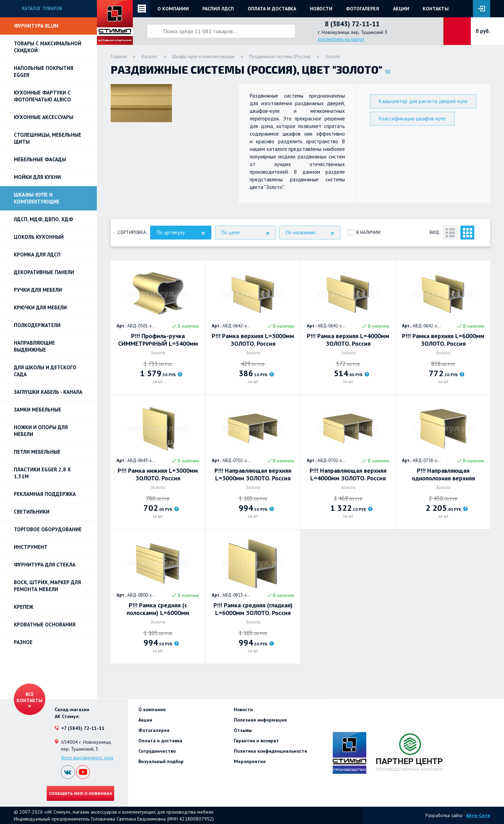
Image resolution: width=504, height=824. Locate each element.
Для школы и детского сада (45, 371)
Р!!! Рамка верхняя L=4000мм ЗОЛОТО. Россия (348, 340)
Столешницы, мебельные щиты (48, 138)
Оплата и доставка (272, 9)
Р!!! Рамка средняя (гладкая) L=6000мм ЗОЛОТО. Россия (253, 609)
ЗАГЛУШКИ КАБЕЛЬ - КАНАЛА (48, 392)
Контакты (436, 9)
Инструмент (31, 547)
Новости (321, 9)
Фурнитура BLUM (36, 26)
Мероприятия (250, 761)
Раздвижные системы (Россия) (280, 57)
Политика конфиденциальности (271, 751)
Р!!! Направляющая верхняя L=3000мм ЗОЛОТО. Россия (253, 474)
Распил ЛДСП (218, 9)
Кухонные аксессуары (44, 117)
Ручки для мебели (38, 290)
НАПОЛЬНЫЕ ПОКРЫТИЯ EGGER (44, 71)
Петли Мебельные (37, 452)
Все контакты (30, 697)
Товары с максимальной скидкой (48, 47)
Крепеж (24, 607)
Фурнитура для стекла (45, 565)
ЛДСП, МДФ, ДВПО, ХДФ (43, 219)
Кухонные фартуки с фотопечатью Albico (42, 96)
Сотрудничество (157, 751)
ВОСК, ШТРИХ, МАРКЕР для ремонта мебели (47, 586)
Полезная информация (260, 720)
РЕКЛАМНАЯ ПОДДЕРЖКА (45, 494)
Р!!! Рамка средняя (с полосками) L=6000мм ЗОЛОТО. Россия (158, 609)
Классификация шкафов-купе (412, 119)
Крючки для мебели (40, 307)
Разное (23, 642)
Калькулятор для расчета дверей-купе (423, 101)
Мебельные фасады (40, 159)
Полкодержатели (37, 325)
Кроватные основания (45, 624)
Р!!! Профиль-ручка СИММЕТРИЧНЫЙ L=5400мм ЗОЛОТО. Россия (158, 340)
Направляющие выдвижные (34, 346)
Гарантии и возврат (256, 741)
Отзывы (243, 730)
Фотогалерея (363, 9)
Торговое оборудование (48, 529)
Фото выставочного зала (87, 758)
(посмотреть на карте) (341, 39)
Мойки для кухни (37, 177)
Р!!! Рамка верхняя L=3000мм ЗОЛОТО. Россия (253, 340)
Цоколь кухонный (39, 237)
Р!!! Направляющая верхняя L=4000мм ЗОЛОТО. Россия (348, 474)
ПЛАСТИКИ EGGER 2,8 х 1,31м (42, 473)
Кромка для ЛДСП (37, 255)
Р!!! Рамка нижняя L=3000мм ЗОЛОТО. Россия (158, 474)
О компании (173, 9)
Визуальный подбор (161, 761)
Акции (401, 9)
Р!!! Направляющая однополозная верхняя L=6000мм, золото (443, 474)
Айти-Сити (478, 815)
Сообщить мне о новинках (80, 793)
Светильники (32, 512)
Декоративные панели (44, 272)
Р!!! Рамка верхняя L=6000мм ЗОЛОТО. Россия (443, 340)
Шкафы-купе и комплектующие (37, 198)
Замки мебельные (38, 410)
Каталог (150, 57)
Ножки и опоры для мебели (41, 431)
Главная (119, 57)
